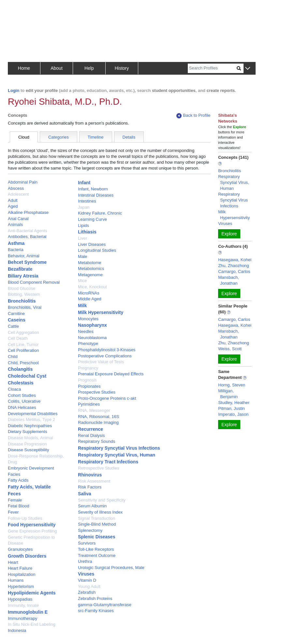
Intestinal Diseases (96, 195)
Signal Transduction (96, 518)
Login (14, 90)
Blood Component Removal (34, 282)
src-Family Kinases (96, 611)
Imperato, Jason (233, 414)
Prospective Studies (97, 392)
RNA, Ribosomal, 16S (98, 417)
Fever (13, 512)
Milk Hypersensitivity (101, 312)
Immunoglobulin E (28, 612)
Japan (84, 207)
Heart (13, 562)
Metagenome (90, 275)
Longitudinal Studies (97, 250)
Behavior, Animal (24, 256)
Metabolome (90, 263)
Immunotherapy (22, 618)
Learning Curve (92, 219)
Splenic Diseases (96, 537)
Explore (229, 234)
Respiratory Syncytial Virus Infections (119, 448)
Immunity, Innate (23, 605)
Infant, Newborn (93, 189)
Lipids (83, 225)
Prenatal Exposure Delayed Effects (111, 374)
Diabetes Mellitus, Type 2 (31, 419)
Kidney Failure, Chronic (100, 213)
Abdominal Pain (23, 182)
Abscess (16, 188)
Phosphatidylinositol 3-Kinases (107, 350)
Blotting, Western (24, 294)
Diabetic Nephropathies (30, 426)
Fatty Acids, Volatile (29, 487)
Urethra (85, 561)
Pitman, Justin (231, 408)
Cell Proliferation (23, 350)
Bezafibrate (20, 269)
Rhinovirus (90, 475)
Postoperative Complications (105, 356)
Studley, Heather (234, 403)
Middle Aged (90, 299)
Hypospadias (20, 599)
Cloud (24, 137)
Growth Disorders (27, 556)
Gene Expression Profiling (32, 531)
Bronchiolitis (22, 301)
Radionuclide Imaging (98, 422)
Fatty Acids (18, 480)
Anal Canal (18, 219)
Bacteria (16, 250)
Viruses (86, 574)
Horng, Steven (232, 385)
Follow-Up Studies (25, 518)
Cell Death (18, 338)
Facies (14, 474)
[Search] (212, 68)
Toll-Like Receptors (96, 549)
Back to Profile (193, 116)
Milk (82, 306)
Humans (16, 580)
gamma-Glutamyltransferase (105, 605)
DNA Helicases (22, 407)
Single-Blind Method (97, 524)
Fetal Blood (19, 506)
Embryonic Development (31, 468)
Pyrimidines (89, 404)
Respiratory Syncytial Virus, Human (117, 455)
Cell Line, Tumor (23, 344)
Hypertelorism (21, 586)
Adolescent (18, 194)
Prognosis (87, 380)
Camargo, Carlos (234, 271)
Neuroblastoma (92, 338)
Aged (13, 206)
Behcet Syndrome (27, 262)
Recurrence (90, 429)
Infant (84, 183)
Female (15, 500)
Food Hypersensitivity (32, 525)
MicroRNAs (89, 293)
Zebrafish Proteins (95, 599)
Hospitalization (22, 574)
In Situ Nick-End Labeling (32, 624)
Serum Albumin (92, 506)
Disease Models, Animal (30, 438)
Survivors (87, 543)
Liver (82, 238)
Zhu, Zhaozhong (234, 266)
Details (129, 137)
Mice (82, 281)
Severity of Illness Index (100, 512)
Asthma (16, 243)
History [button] (122, 68)
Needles (86, 331)
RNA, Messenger (94, 410)
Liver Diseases (92, 244)
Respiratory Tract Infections (108, 462)
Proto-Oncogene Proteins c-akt (107, 398)
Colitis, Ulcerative (24, 401)
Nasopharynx (92, 325)
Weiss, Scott (230, 349)
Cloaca (14, 389)
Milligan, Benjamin (228, 394)
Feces (14, 494)
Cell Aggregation (23, 332)
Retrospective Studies (98, 468)
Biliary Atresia (23, 276)
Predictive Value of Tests (101, 362)
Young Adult (89, 586)
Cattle (13, 326)
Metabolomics (91, 269)
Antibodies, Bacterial (27, 237)
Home (24, 68)
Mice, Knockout (92, 287)
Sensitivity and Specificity (102, 500)
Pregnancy (88, 368)
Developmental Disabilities (33, 414)
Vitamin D (87, 580)
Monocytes (88, 319)
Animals (15, 225)
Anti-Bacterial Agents (28, 231)
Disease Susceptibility (28, 450)
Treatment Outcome (97, 555)
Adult (13, 200)
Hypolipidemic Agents (32, 593)
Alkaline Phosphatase (28, 212)
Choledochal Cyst (27, 376)
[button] (248, 69)
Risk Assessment (94, 481)
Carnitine (16, 314)
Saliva (84, 494)
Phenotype (88, 344)
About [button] (57, 68)
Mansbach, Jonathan (229, 280)
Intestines (87, 201)
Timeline (96, 137)
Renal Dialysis (91, 435)
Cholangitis (20, 369)
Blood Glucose (22, 288)
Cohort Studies (22, 395)
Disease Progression (27, 444)
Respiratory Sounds (96, 441)
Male (82, 256)
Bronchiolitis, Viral (25, 307)
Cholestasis (21, 383)
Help (89, 68)
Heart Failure (20, 568)
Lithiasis (87, 232)
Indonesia (17, 630)
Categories (59, 137)
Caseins (17, 320)
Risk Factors (90, 487)
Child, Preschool (23, 363)
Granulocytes (20, 549)
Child (13, 357)
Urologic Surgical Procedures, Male (111, 568)
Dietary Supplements (28, 432)
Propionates (89, 386)
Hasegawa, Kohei (235, 260)
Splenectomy (90, 530)
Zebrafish (87, 592)
